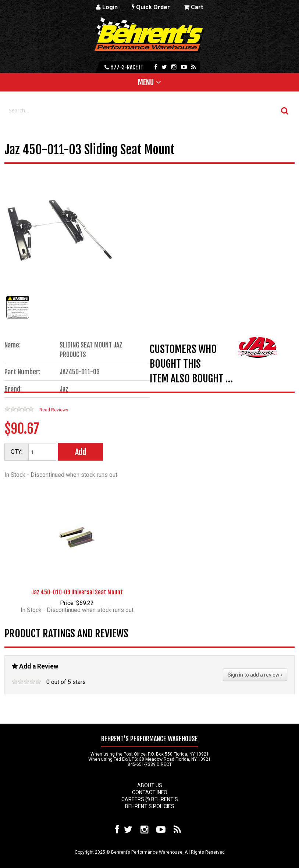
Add (81, 452)
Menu (146, 82)
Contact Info (150, 792)
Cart (193, 7)
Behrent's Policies (150, 806)
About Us (150, 785)
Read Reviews (54, 410)
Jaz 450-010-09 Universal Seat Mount (77, 592)
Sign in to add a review (255, 675)
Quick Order (151, 7)
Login (107, 7)
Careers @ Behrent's (150, 799)
